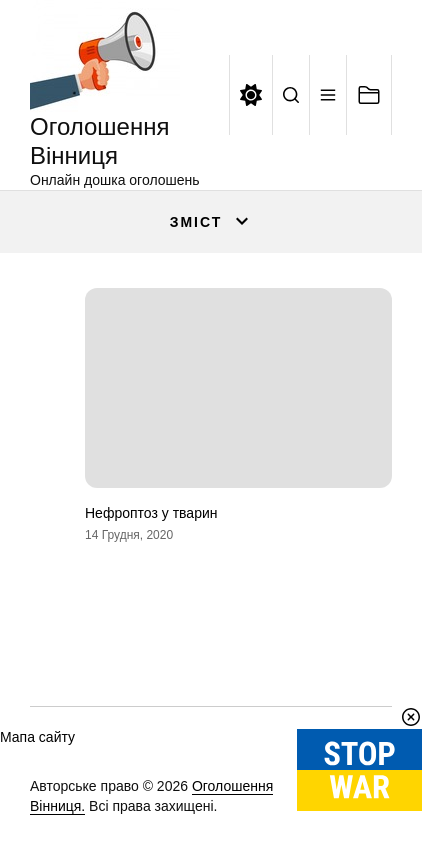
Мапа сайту (37, 737)
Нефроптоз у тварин (151, 513)
